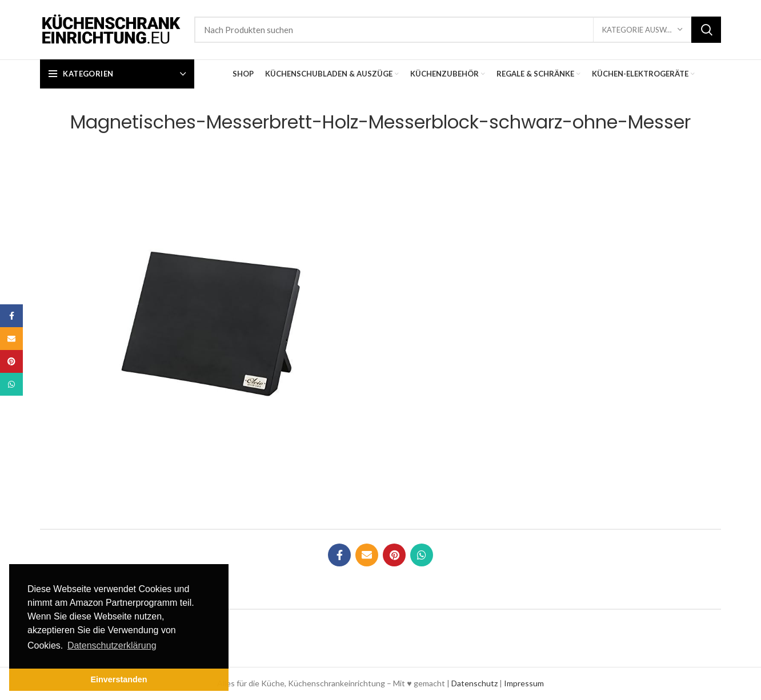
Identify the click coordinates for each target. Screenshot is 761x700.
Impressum (524, 683)
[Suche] (458, 30)
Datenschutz (474, 683)
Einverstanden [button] (119, 679)
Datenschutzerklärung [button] (112, 645)
